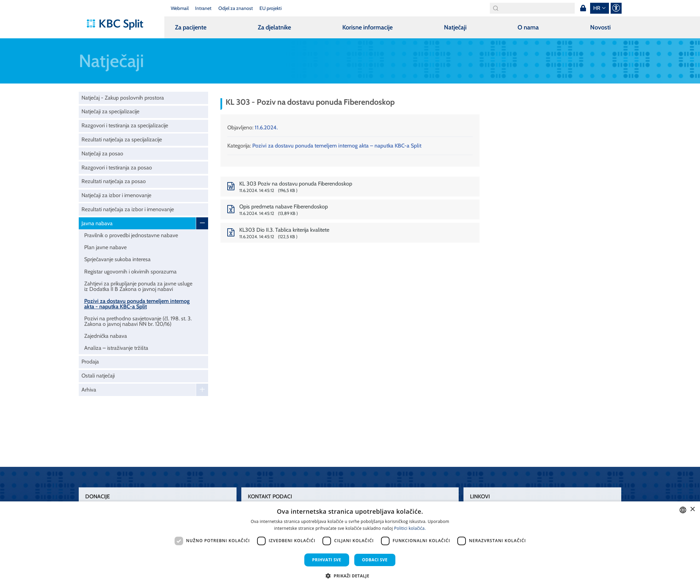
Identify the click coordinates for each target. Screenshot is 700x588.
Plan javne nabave (105, 247)
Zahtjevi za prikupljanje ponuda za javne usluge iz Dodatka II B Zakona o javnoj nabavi (138, 286)
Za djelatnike (274, 27)
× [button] (692, 509)
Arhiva (89, 390)
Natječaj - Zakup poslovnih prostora (123, 98)
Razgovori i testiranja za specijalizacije (125, 125)
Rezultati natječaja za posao (114, 181)
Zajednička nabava (106, 336)
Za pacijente (191, 27)
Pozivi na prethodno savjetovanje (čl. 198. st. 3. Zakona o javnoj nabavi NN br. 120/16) (138, 321)
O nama (528, 27)
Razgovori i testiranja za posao (117, 168)
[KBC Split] (118, 25)
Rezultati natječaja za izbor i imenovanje (128, 209)
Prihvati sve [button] (327, 560)
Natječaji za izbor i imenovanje (116, 195)
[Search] (532, 8)
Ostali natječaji (98, 376)
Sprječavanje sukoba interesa (117, 259)
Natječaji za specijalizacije (110, 111)
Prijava (583, 8)
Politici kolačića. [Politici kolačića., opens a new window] (410, 528)
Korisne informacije (367, 27)
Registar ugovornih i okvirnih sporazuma (130, 272)
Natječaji (455, 27)
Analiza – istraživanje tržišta (116, 348)
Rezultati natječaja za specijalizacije (122, 139)
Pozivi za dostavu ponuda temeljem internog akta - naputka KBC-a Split (137, 304)
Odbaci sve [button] (375, 560)
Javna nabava (97, 223)
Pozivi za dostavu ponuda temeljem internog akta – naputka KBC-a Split (337, 146)
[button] (350, 576)
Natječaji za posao (102, 154)
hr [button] (597, 8)
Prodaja (90, 362)
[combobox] (683, 510)
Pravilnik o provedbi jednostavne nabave (131, 235)
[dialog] (350, 545)
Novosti (600, 27)
